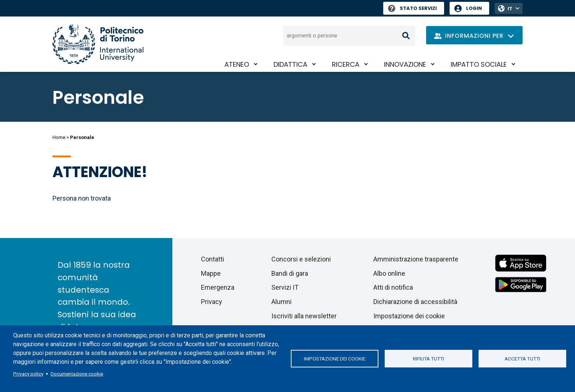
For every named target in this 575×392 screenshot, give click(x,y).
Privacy (212, 302)
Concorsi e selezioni (301, 259)
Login (474, 8)
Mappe (211, 273)
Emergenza (218, 287)
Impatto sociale (479, 64)
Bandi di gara (290, 273)
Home (59, 137)
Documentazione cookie (77, 374)
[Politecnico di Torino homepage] (98, 44)
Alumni (281, 302)
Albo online (389, 273)
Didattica (290, 64)
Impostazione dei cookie (335, 359)
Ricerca (346, 64)
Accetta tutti (522, 359)
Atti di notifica (393, 287)
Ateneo (237, 64)
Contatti (213, 259)
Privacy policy (28, 374)
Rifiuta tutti (428, 359)
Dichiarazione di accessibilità (415, 302)
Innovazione (405, 64)
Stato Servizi (412, 8)
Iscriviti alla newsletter (304, 316)
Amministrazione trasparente (416, 259)
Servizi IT (285, 287)
